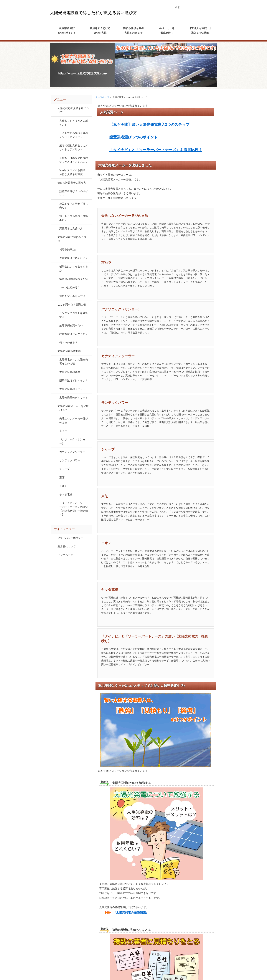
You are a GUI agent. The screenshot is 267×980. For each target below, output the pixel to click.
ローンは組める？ (70, 287)
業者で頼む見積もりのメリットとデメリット (74, 147)
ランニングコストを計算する (74, 315)
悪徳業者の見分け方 (71, 229)
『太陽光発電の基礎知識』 (131, 912)
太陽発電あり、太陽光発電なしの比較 (74, 361)
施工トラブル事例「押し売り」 (74, 206)
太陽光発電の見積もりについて (73, 110)
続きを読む (199, 246)
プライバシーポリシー (70, 538)
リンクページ (65, 555)
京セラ (106, 263)
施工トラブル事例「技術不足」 (74, 218)
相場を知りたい (68, 249)
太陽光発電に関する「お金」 (72, 239)
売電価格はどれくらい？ (74, 258)
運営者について (67, 546)
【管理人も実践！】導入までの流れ (200, 30)
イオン (106, 543)
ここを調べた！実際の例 (72, 304)
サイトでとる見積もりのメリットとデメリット (74, 135)
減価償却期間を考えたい (74, 279)
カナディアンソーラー (118, 356)
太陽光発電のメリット (72, 389)
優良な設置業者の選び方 (72, 183)
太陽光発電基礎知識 (69, 351)
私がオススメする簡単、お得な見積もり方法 (74, 172)
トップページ (102, 97)
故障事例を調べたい (71, 325)
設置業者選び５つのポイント (67, 30)
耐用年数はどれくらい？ (74, 380)
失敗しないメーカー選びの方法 (125, 216)
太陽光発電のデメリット (74, 398)
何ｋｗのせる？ (68, 342)
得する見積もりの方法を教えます (133, 30)
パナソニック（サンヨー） (121, 309)
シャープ (108, 449)
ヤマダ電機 (110, 590)
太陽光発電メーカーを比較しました (73, 408)
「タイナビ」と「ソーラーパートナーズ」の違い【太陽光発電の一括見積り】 (74, 509)
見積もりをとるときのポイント (74, 123)
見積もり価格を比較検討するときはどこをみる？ (74, 160)
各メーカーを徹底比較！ (167, 30)
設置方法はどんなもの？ (74, 334)
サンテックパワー (115, 403)
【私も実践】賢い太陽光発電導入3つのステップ (149, 125)
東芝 (105, 496)
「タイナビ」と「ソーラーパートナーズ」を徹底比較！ (156, 150)
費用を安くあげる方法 (72, 296)
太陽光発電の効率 (70, 372)
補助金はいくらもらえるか (74, 268)
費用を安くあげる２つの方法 (100, 30)
